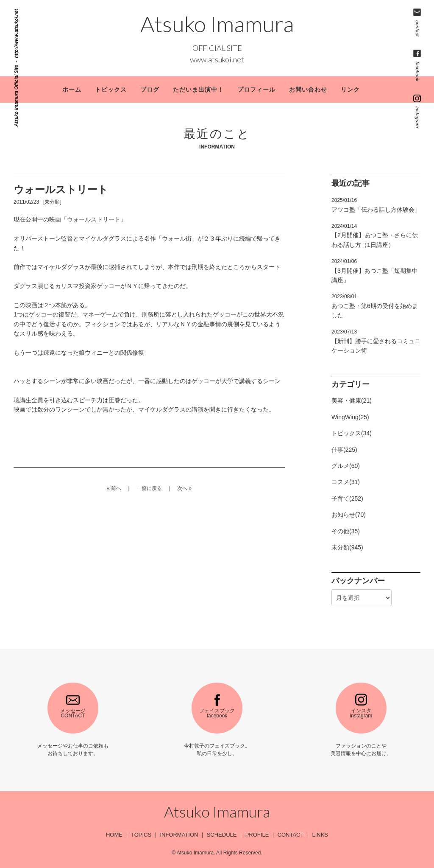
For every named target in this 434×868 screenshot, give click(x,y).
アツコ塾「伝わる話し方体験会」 (376, 205)
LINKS (320, 835)
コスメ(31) (346, 482)
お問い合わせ (308, 90)
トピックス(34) (352, 433)
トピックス (111, 90)
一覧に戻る (149, 488)
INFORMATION (179, 835)
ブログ (150, 90)
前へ (116, 488)
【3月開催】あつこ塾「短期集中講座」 (375, 271)
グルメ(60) (346, 466)
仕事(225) (344, 450)
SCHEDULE (222, 835)
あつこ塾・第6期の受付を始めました (375, 306)
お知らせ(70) (349, 515)
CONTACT (291, 835)
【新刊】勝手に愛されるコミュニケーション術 (376, 341)
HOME (114, 835)
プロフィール (256, 90)
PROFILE (257, 835)
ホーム (72, 90)
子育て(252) (347, 498)
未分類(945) (347, 547)
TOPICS (141, 835)
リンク (350, 90)
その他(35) (346, 531)
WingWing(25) (350, 417)
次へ (182, 488)
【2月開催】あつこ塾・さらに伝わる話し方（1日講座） (375, 236)
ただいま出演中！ (198, 90)
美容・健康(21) (352, 400)
